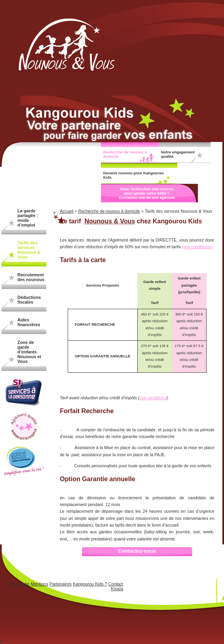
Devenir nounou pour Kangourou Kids (134, 175)
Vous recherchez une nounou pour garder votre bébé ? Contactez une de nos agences (147, 193)
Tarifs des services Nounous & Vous (29, 250)
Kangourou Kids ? (90, 584)
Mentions (40, 584)
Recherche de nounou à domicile (125, 154)
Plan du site (18, 584)
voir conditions (153, 398)
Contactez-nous (137, 551)
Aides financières (29, 322)
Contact (116, 584)
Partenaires (61, 584)
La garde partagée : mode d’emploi (28, 218)
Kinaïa (117, 589)
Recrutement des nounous (31, 277)
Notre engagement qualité (178, 154)
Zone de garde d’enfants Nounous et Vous (29, 352)
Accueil (66, 211)
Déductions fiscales (29, 300)
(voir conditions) (197, 247)
